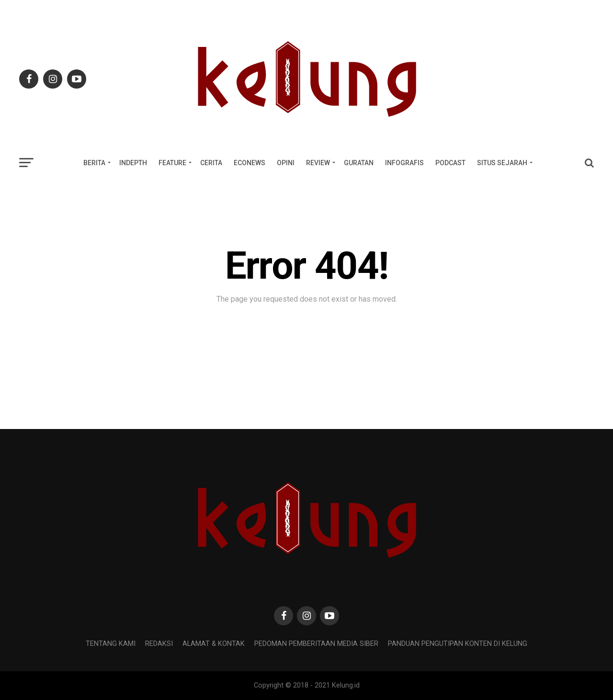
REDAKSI (159, 644)
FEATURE (172, 163)
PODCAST (450, 163)
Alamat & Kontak (214, 644)
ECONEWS (250, 163)
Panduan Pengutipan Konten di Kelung (458, 644)
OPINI (286, 163)
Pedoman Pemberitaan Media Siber (316, 644)
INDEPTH (133, 163)
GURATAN (359, 163)
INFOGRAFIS (404, 163)
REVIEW (318, 163)
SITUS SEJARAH (502, 163)
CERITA (211, 163)
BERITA (94, 163)
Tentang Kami (111, 644)
